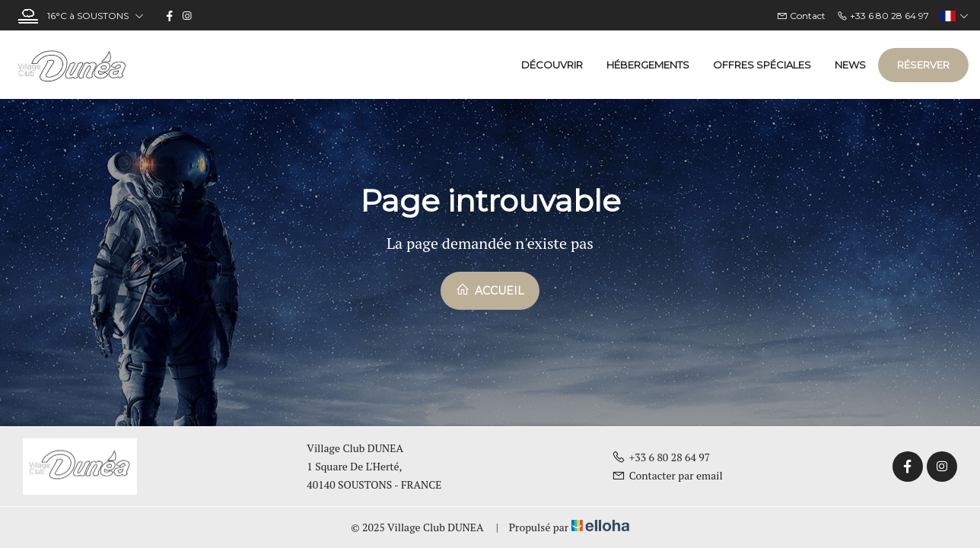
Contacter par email (667, 475)
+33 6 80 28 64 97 (661, 457)
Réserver (923, 65)
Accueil (490, 290)
